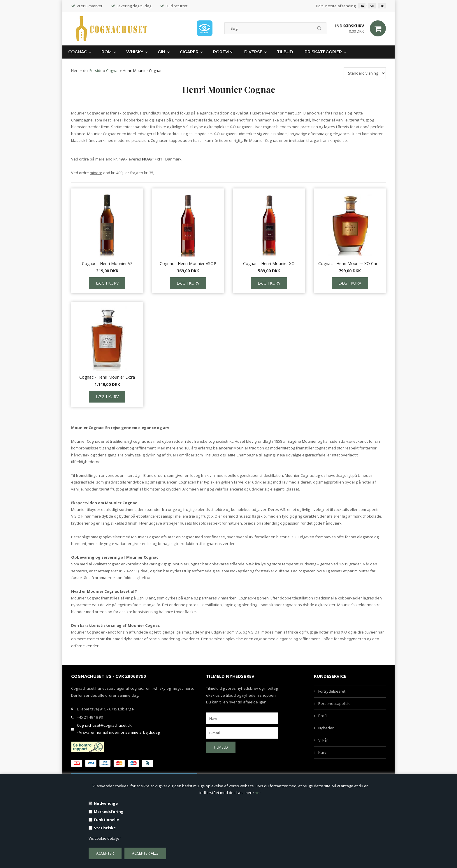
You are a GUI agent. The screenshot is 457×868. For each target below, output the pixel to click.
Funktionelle (106, 820)
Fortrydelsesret (332, 691)
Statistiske (105, 828)
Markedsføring (109, 811)
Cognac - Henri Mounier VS (107, 263)
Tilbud (285, 52)
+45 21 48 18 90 (90, 717)
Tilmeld (221, 747)
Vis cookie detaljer (105, 838)
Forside (96, 70)
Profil (323, 716)
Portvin (223, 52)
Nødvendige (106, 803)
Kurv (322, 752)
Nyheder (326, 728)
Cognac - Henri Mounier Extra (107, 377)
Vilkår (323, 740)
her (258, 793)
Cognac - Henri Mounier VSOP (188, 263)
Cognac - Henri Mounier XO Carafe (350, 263)
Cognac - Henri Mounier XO (269, 263)
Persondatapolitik (334, 703)
